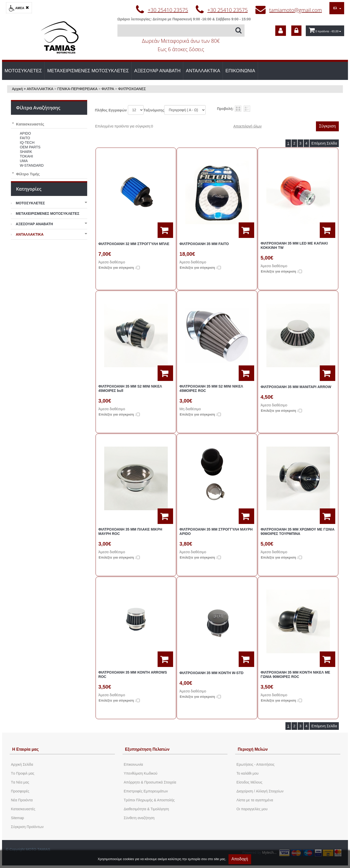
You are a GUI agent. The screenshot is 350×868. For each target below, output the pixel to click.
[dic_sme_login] (296, 31)
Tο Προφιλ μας (23, 773)
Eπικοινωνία (133, 764)
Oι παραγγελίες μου (252, 809)
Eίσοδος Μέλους (249, 782)
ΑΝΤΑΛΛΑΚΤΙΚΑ (203, 71)
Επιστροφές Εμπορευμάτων (146, 791)
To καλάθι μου (247, 773)
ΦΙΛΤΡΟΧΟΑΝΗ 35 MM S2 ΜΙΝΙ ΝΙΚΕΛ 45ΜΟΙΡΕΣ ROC (211, 388)
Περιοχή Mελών (253, 749)
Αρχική (17, 89)
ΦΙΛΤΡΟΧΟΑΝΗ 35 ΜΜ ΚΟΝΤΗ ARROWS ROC (133, 674)
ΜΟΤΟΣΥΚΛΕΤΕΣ (23, 71)
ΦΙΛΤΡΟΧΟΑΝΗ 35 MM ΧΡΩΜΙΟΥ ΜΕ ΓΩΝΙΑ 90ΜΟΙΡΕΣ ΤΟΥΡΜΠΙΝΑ (298, 531)
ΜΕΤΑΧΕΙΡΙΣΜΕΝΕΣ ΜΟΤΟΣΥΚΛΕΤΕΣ (88, 71)
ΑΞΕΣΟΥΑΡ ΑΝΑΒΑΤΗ (157, 71)
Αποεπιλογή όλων (247, 126)
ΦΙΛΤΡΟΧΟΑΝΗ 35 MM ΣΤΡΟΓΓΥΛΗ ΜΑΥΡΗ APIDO (216, 531)
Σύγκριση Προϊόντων (27, 827)
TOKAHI (26, 156)
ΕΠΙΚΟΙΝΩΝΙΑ (240, 71)
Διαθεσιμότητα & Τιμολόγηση (146, 809)
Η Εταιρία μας (25, 749)
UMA (24, 161)
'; (136, 110)
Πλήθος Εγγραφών (111, 110)
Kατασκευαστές (23, 809)
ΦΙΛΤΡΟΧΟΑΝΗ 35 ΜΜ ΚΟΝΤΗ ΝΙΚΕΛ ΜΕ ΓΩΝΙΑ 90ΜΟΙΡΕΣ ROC (295, 674)
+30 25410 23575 (168, 10)
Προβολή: (225, 109)
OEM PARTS (30, 147)
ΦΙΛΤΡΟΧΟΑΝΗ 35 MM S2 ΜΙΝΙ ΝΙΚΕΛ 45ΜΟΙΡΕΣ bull (130, 388)
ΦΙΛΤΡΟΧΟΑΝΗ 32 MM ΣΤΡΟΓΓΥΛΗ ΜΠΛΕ (134, 244)
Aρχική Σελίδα (22, 764)
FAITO (25, 138)
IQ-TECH (27, 143)
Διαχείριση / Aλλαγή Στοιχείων (260, 791)
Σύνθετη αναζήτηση (139, 818)
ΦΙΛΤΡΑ (108, 89)
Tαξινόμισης (154, 110)
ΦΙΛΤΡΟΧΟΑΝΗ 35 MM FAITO (204, 244)
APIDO (25, 133)
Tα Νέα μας (20, 782)
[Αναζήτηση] (181, 31)
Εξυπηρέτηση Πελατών (147, 749)
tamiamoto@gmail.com (295, 10)
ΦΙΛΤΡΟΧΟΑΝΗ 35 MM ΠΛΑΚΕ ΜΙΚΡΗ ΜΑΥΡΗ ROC (130, 531)
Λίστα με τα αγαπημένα (255, 800)
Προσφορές (20, 791)
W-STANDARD (32, 165)
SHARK (26, 152)
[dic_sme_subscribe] (281, 31)
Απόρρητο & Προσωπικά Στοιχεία (150, 782)
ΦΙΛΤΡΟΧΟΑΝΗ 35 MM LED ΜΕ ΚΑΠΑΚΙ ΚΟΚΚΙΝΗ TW (294, 245)
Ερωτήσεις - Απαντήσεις (255, 764)
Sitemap (17, 818)
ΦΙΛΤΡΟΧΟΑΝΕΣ (132, 89)
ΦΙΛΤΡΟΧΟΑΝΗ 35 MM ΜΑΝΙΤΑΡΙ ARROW (296, 387)
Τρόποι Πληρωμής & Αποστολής (149, 800)
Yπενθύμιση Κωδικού (141, 773)
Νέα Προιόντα (22, 800)
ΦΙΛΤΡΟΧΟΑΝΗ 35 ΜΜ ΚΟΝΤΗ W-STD (211, 673)
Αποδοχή (240, 859)
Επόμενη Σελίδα (324, 143)
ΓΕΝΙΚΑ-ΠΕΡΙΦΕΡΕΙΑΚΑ (78, 89)
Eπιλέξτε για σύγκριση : (117, 268)
